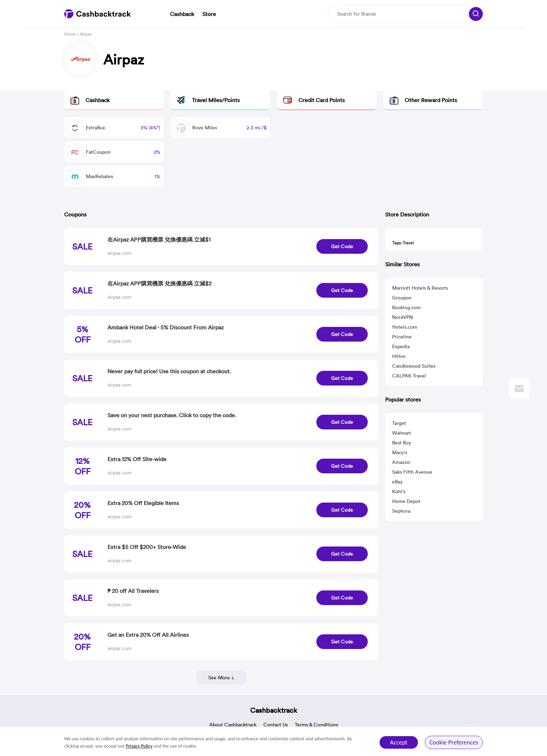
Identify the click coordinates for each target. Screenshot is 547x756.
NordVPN (403, 317)
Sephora (401, 511)
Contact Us (276, 725)
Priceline (402, 337)
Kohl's (399, 491)
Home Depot (406, 501)
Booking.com (406, 307)
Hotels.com (405, 327)
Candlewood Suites (414, 366)
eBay (397, 482)
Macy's (400, 452)
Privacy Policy (139, 746)
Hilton (399, 356)
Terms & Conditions (316, 725)
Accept (399, 742)
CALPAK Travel (409, 376)
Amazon (401, 462)
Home (70, 34)
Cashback (182, 14)
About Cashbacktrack (233, 725)
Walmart (402, 433)
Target (399, 423)
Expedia (401, 346)
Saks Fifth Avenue (412, 472)
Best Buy (402, 443)
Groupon (402, 298)
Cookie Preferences (454, 742)
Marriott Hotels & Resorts (420, 288)
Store (209, 14)
